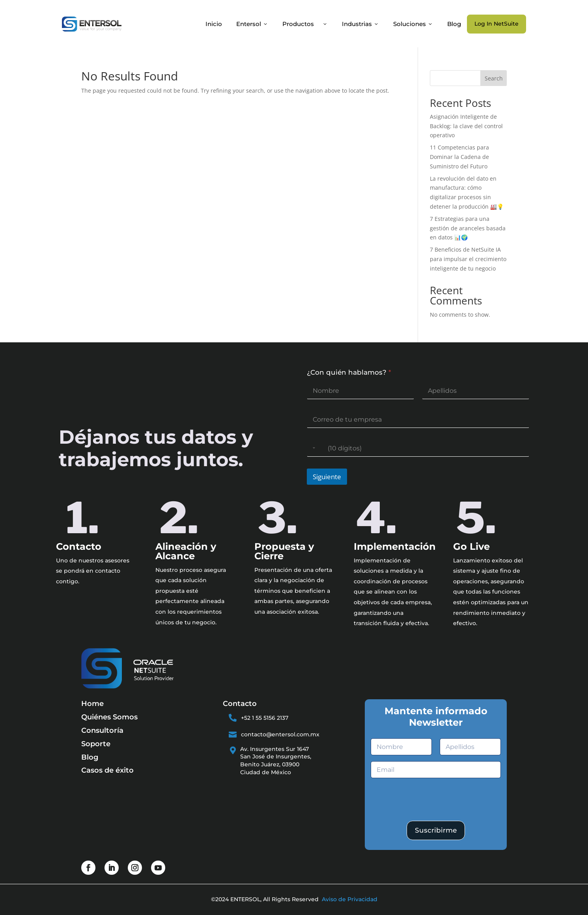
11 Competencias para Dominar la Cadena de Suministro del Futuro (459, 157)
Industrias (360, 24)
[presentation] (431, 818)
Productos (305, 24)
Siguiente (327, 477)
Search (494, 78)
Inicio (214, 24)
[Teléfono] (418, 448)
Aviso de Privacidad (350, 899)
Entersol (252, 24)
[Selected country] (312, 448)
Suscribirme (436, 830)
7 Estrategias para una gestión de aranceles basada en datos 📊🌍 (468, 228)
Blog (454, 24)
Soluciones (413, 24)
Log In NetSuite (497, 24)
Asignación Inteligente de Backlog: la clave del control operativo (466, 126)
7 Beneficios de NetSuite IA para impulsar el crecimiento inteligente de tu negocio (468, 259)
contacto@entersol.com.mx (280, 734)
